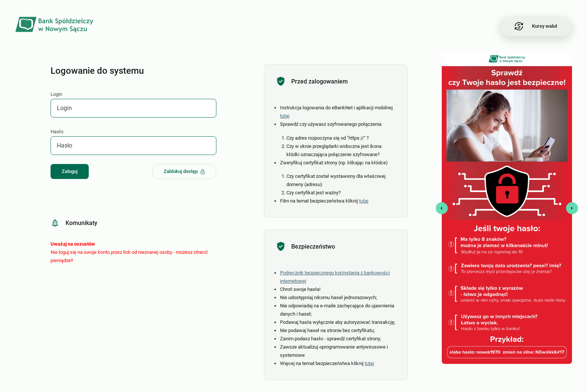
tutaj (285, 116)
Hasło (57, 132)
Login (56, 94)
